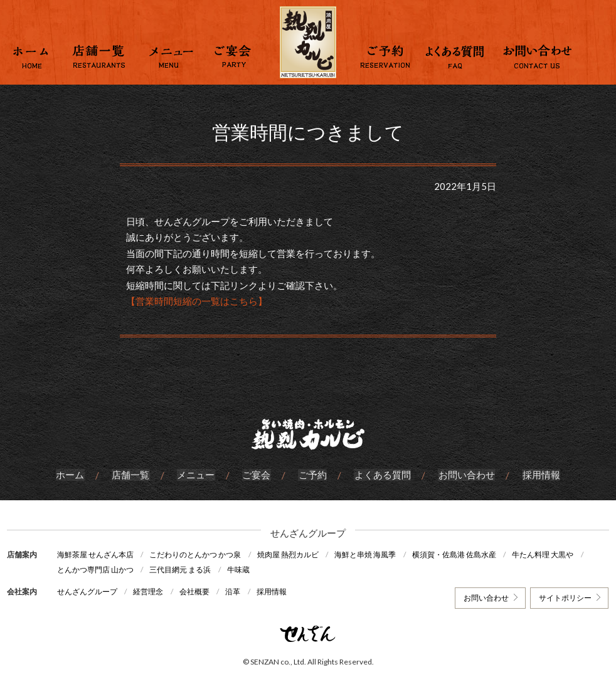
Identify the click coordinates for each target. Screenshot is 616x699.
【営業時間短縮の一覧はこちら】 (197, 301)
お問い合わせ (465, 475)
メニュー (197, 475)
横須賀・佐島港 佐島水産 (458, 554)
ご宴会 (257, 475)
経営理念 (149, 591)
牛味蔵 (240, 570)
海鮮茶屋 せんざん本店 (95, 554)
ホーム (72, 475)
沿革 (236, 591)
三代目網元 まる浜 (181, 570)
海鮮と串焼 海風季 (368, 554)
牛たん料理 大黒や (548, 554)
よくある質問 (381, 475)
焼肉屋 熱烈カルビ (290, 554)
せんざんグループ (87, 591)
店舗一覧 (132, 475)
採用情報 (539, 475)
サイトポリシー (565, 597)
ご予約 (312, 475)
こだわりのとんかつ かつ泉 (196, 554)
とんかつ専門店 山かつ (95, 570)
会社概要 (196, 591)
